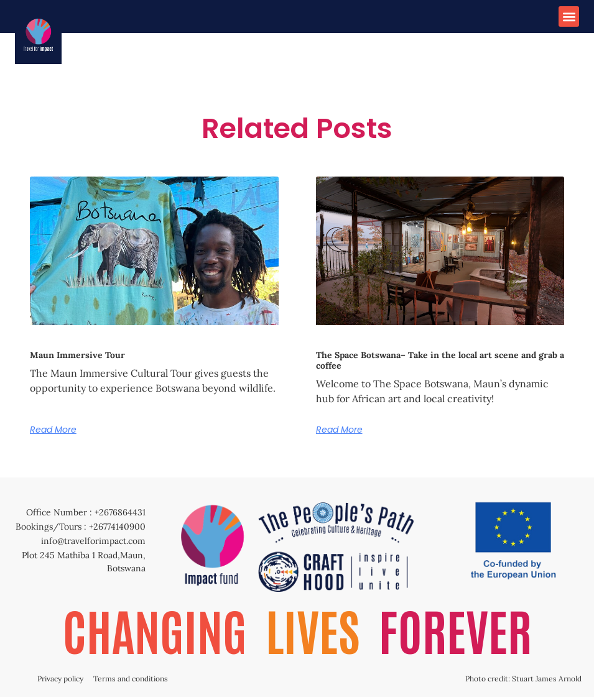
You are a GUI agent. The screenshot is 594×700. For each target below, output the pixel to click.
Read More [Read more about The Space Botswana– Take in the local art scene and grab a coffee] (339, 430)
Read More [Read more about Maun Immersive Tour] (53, 430)
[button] (569, 16)
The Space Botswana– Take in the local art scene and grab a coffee (440, 360)
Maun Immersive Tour (77, 355)
